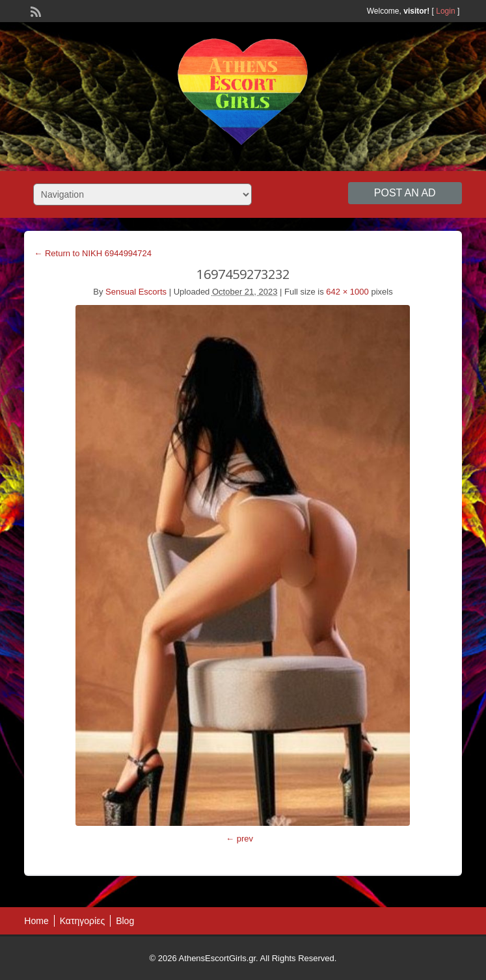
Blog (125, 921)
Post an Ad (405, 193)
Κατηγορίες (82, 921)
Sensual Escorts (136, 292)
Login (445, 11)
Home (36, 921)
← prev (239, 839)
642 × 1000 (347, 292)
